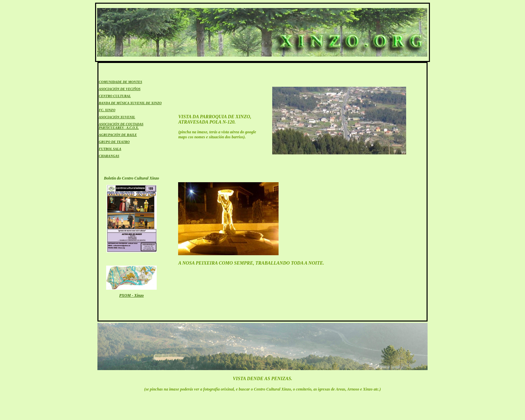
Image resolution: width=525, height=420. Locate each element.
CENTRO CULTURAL (115, 96)
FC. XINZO (107, 110)
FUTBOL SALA (110, 149)
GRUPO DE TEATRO (114, 142)
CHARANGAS (109, 156)
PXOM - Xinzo (131, 295)
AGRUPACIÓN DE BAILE (118, 135)
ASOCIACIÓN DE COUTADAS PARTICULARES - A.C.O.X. (121, 126)
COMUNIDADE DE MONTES (120, 82)
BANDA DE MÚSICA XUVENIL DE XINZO (130, 103)
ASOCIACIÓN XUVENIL (117, 117)
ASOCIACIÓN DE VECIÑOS (120, 89)
